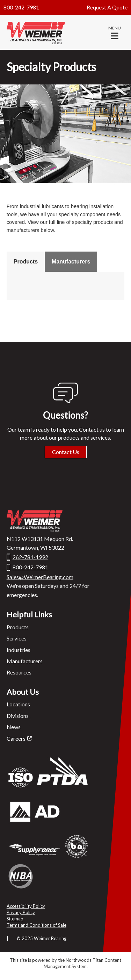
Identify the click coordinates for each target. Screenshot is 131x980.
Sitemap (15, 919)
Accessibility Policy (26, 906)
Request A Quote (107, 7)
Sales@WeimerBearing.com (40, 577)
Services (17, 638)
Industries (19, 650)
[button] (115, 32)
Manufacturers (71, 262)
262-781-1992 (30, 557)
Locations (18, 704)
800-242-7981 (21, 7)
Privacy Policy (21, 912)
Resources (19, 672)
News (14, 727)
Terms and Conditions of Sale (37, 925)
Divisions (18, 716)
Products (26, 262)
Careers (16, 738)
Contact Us (66, 452)
